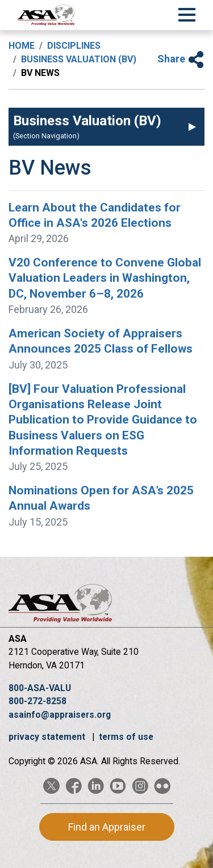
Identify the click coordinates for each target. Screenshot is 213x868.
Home (22, 46)
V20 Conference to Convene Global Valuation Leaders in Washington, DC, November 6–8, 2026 (105, 278)
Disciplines (74, 46)
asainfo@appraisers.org (60, 715)
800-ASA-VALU (40, 688)
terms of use (126, 737)
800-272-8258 (37, 701)
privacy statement (48, 737)
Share (181, 59)
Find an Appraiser (107, 827)
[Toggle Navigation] (187, 13)
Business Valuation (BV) (79, 59)
